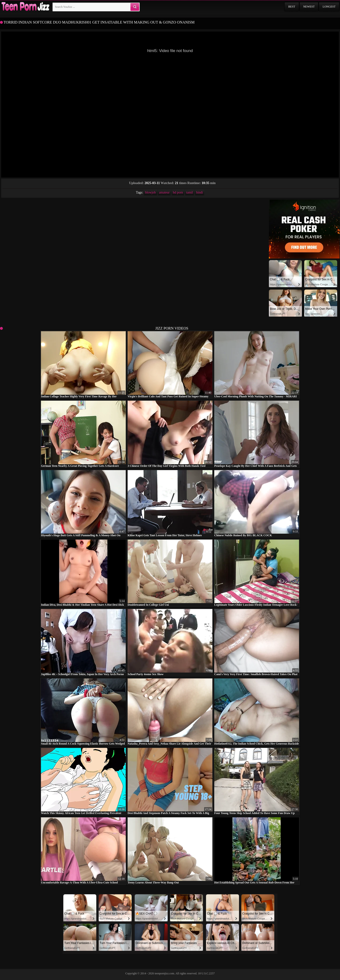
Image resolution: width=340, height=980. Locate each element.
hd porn (178, 192)
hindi (200, 192)
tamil (190, 192)
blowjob (150, 192)
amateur (164, 192)
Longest (329, 7)
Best (292, 7)
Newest (309, 7)
